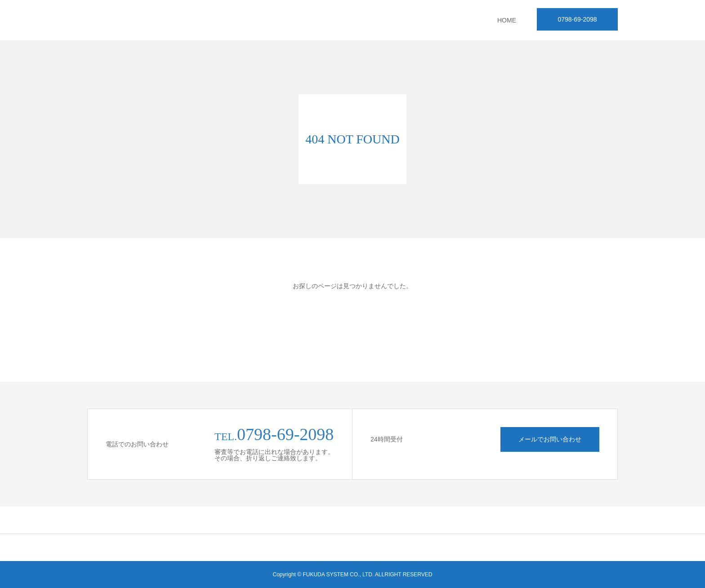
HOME (507, 20)
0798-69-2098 (577, 19)
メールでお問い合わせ (550, 439)
